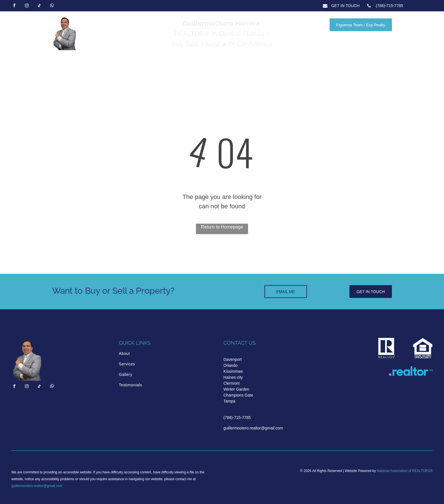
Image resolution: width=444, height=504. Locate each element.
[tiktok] (39, 6)
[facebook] (14, 6)
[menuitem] (143, 354)
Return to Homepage (222, 227)
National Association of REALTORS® (405, 471)
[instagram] (27, 6)
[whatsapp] (52, 6)
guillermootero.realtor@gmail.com (37, 486)
